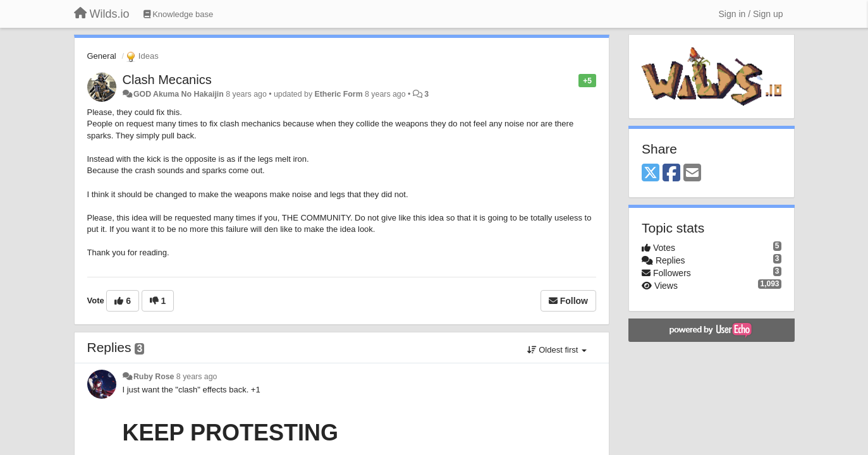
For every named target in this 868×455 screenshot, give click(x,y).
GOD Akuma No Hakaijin (179, 94)
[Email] (692, 173)
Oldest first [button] (557, 350)
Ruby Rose (154, 377)
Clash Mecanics (167, 80)
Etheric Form (339, 94)
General (102, 56)
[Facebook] (671, 173)
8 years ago (197, 377)
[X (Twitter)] (651, 173)
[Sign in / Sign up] (751, 14)
